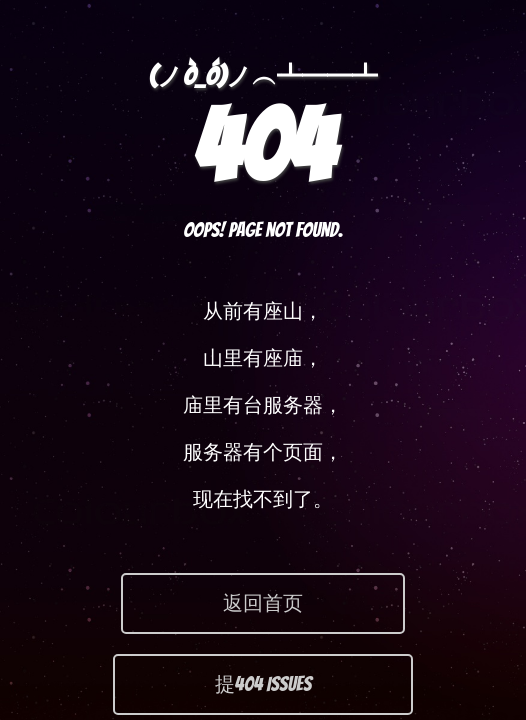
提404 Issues (263, 684)
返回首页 (263, 603)
